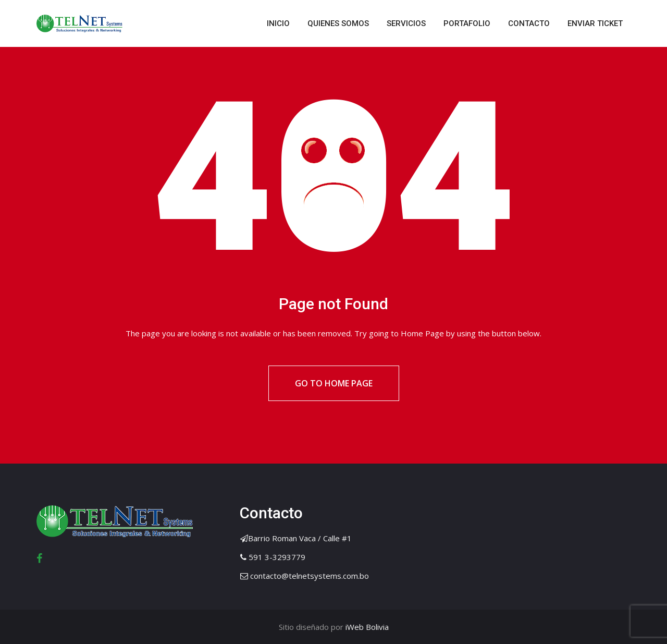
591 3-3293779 (277, 557)
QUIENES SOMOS (338, 23)
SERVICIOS (406, 23)
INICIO (278, 23)
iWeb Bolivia (366, 627)
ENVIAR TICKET (595, 23)
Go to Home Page (334, 383)
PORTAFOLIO (467, 23)
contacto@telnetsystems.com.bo (310, 576)
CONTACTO (529, 23)
